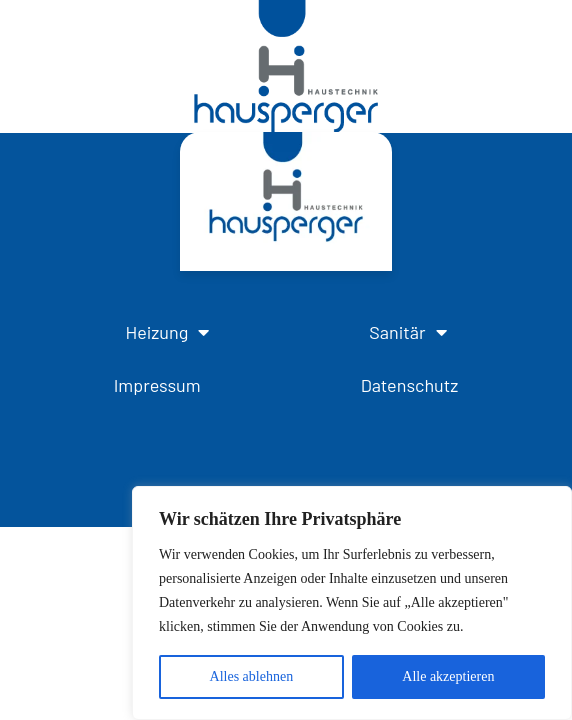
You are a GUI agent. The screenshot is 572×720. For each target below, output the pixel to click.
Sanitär (407, 332)
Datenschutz (410, 385)
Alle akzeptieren (448, 676)
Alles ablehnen (252, 676)
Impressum (157, 385)
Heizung (167, 332)
